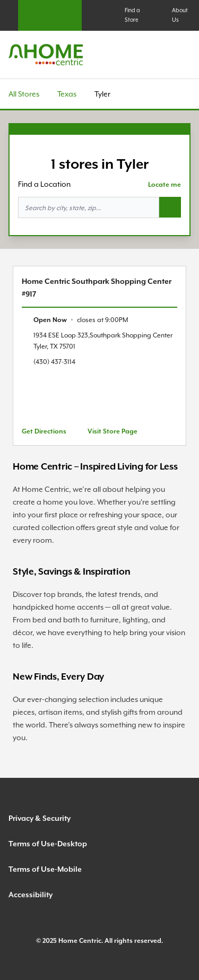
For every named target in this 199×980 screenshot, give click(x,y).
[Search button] (170, 207)
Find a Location (44, 184)
